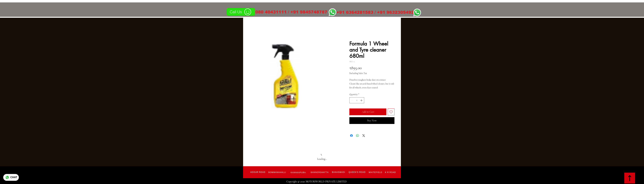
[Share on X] (364, 136)
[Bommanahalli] (277, 172)
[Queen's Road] (357, 172)
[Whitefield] (375, 172)
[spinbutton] (357, 100)
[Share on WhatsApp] (358, 136)
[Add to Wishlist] (391, 112)
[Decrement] (352, 100)
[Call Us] (241, 12)
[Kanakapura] (298, 173)
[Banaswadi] (339, 172)
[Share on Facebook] (351, 136)
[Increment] (362, 100)
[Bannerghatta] (320, 172)
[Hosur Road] (258, 172)
